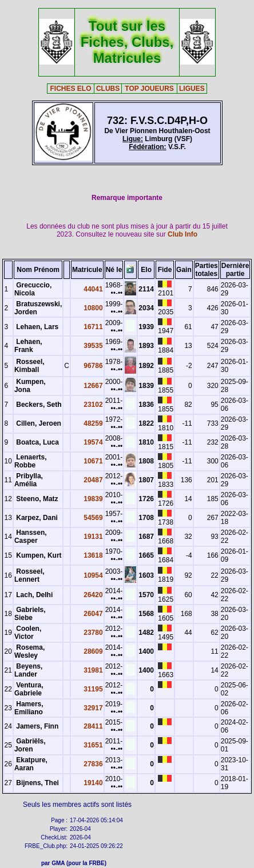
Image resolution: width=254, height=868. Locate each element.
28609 (93, 651)
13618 (93, 555)
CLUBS (108, 89)
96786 (93, 366)
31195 (93, 689)
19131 (93, 537)
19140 (93, 783)
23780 (93, 633)
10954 (93, 575)
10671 (93, 461)
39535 (93, 346)
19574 (93, 442)
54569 (93, 518)
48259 (93, 423)
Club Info (182, 234)
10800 (93, 308)
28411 (93, 726)
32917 (93, 708)
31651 (93, 745)
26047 (93, 614)
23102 (93, 405)
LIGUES (192, 89)
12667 (93, 386)
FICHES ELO (71, 89)
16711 (93, 327)
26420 (93, 595)
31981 (93, 670)
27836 (93, 764)
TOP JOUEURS (149, 89)
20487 (93, 480)
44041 (93, 289)
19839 (93, 499)
